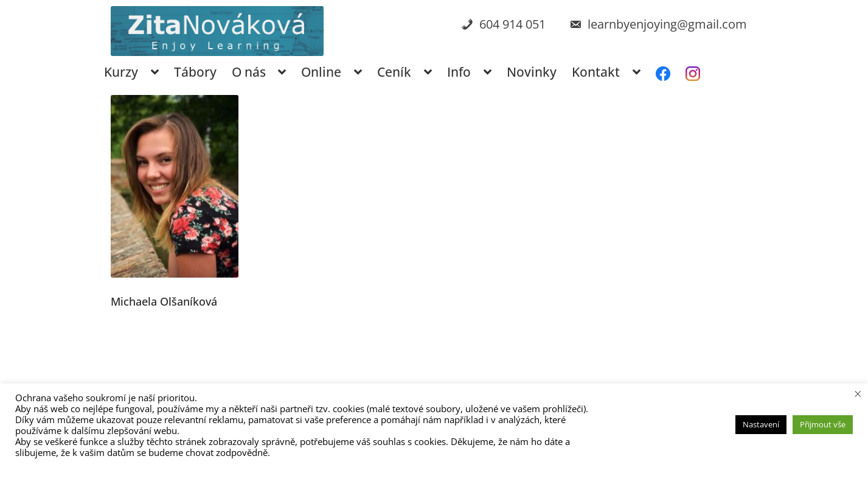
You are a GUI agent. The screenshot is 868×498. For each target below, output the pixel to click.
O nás (249, 72)
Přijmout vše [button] (823, 424)
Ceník (394, 72)
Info (459, 72)
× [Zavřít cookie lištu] (858, 393)
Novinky (532, 72)
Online (321, 72)
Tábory (195, 72)
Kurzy (121, 72)
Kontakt (596, 72)
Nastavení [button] (761, 424)
